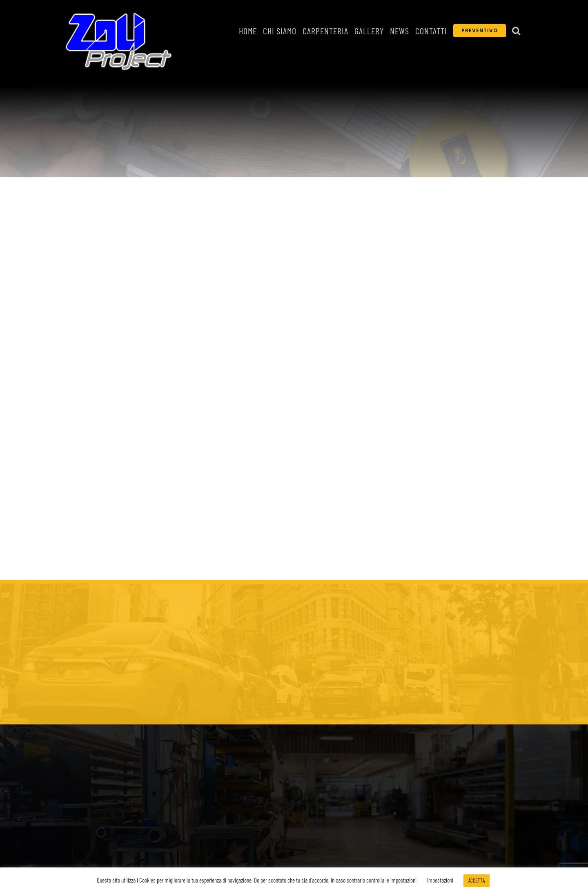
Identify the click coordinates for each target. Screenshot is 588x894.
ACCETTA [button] (477, 881)
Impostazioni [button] (440, 880)
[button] (516, 31)
